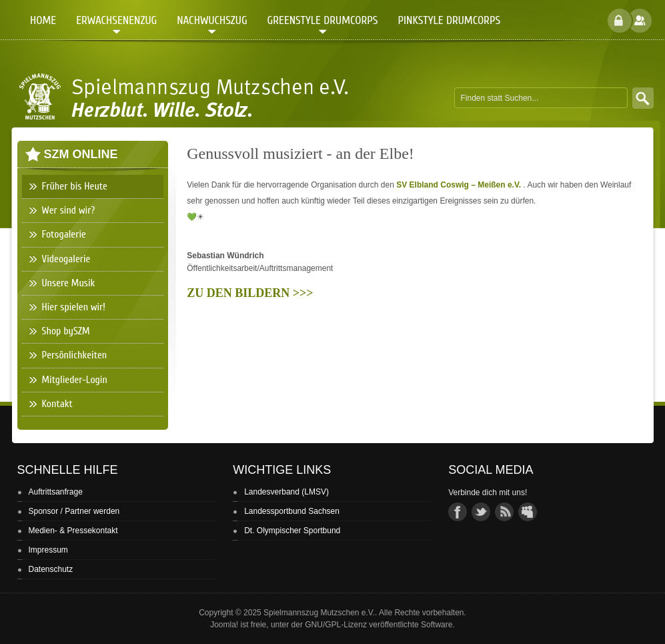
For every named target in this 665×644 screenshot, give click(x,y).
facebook (458, 512)
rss (504, 512)
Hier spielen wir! (74, 307)
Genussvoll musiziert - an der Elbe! (300, 153)
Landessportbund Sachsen (292, 511)
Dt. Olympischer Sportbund (292, 531)
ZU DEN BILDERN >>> (250, 293)
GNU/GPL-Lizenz (336, 625)
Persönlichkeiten (75, 355)
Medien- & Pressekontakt (73, 531)
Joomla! (224, 625)
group (528, 512)
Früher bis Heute (75, 186)
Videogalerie (66, 259)
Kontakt (57, 404)
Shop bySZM (66, 331)
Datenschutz (51, 569)
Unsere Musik (69, 283)
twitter (481, 512)
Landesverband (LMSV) (286, 492)
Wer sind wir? (69, 210)
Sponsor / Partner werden (74, 511)
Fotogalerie (64, 234)
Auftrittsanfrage (56, 492)
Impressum (48, 550)
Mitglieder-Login (75, 380)
